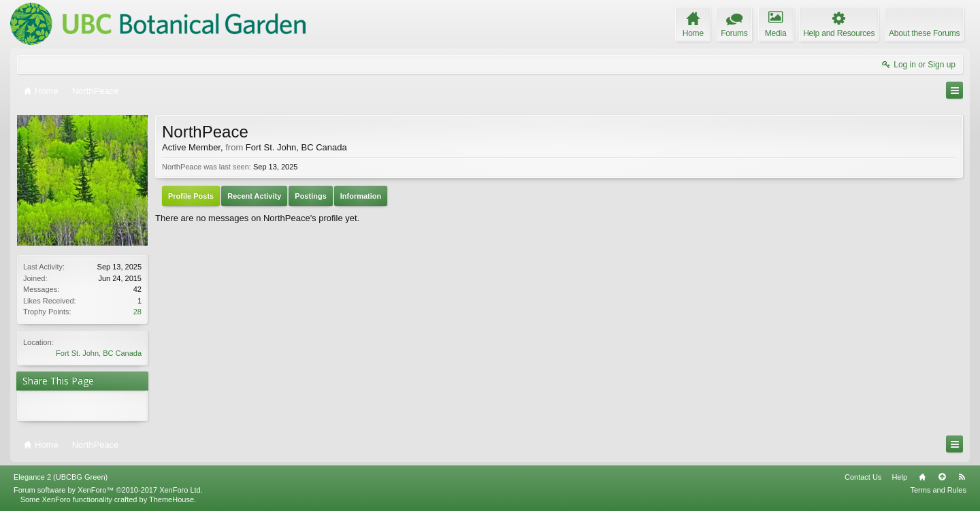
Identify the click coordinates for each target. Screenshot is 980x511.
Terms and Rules (938, 490)
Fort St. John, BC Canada (99, 353)
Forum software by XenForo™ (108, 490)
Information (361, 196)
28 (137, 312)
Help (899, 477)
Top (942, 477)
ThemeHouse (171, 499)
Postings (310, 196)
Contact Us (863, 477)
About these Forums (924, 33)
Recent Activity (254, 196)
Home (922, 477)
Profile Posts (191, 196)
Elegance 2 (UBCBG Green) (61, 477)
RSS (962, 477)
